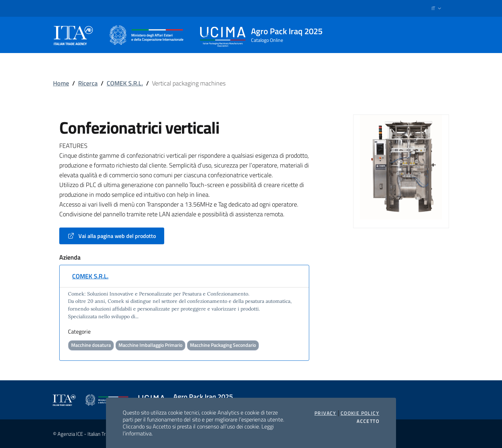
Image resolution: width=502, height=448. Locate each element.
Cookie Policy (360, 413)
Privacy (325, 413)
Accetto (368, 421)
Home (61, 83)
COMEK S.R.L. (125, 83)
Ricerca (88, 83)
